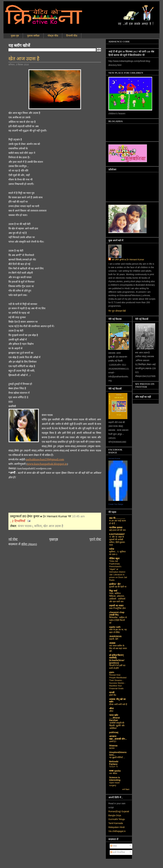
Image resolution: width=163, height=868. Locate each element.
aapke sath (115, 627)
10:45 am (78, 516)
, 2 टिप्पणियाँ (18, 521)
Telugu (122, 819)
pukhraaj (114, 732)
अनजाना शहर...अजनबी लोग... (118, 738)
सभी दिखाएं (126, 789)
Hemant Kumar (114, 458)
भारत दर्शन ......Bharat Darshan (114, 718)
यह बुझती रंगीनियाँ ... (117, 757)
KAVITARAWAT (117, 534)
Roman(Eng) (115, 811)
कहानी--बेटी (114, 639)
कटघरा (112, 748)
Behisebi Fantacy (114, 763)
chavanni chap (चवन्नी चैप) (117, 614)
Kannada (119, 823)
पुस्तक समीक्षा (33, 36)
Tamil (111, 823)
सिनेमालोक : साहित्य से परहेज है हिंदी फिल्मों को (118, 620)
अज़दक (112, 643)
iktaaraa (113, 746)
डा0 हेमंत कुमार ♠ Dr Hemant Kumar (128, 260)
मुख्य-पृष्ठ (15, 36)
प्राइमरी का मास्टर (116, 606)
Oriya (119, 815)
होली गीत (113, 695)
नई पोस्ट (13, 539)
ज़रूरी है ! (113, 742)
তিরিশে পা (114, 767)
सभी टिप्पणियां (118, 852)
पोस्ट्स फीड (53, 36)
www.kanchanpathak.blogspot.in (47, 464)
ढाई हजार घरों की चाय (117, 530)
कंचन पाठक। (25, 526)
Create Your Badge (116, 504)
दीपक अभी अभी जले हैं (118, 704)
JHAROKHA (115, 636)
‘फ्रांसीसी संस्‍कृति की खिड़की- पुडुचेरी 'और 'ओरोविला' (117, 726)
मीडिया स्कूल (114, 559)
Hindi (122, 827)
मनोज (112, 549)
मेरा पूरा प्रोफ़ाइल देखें (117, 311)
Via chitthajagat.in (117, 831)
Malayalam (114, 827)
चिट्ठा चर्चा (113, 591)
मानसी (112, 693)
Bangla (112, 815)
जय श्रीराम (113, 773)
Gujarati (125, 811)
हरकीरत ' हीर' (115, 584)
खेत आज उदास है (24, 59)
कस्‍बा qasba (115, 771)
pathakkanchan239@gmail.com (45, 459)
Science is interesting (115, 779)
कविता (38, 526)
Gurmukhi (113, 819)
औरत (111, 709)
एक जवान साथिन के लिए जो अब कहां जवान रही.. (118, 648)
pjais (112, 672)
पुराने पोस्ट (95, 539)
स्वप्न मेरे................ (117, 518)
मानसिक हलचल (116, 528)
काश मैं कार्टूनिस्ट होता (117, 608)
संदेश (114, 846)
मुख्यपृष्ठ (54, 539)
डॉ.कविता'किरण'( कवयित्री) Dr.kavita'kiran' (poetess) (117, 659)
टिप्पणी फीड (72, 36)
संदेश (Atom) (29, 544)
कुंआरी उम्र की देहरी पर (118, 587)
